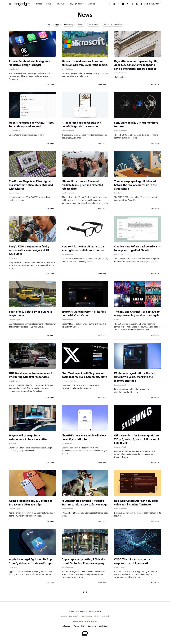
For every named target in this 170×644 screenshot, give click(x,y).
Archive (81, 612)
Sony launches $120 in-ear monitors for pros (136, 125)
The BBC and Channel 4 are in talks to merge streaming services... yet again (137, 314)
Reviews (60, 4)
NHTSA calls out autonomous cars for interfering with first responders (32, 375)
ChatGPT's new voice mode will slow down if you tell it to (84, 437)
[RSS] (142, 4)
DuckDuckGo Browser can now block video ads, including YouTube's (136, 503)
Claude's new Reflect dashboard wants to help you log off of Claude (137, 248)
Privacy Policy (95, 612)
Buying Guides (76, 4)
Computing (69, 25)
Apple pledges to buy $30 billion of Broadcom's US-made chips (31, 503)
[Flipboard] (128, 4)
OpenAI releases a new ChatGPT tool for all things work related (31, 125)
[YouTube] (123, 4)
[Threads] (132, 4)
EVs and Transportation (113, 25)
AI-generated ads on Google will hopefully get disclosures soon (81, 125)
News (48, 4)
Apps (57, 25)
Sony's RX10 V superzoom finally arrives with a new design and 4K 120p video (29, 250)
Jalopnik (66, 626)
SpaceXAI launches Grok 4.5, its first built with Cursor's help (84, 314)
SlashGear (103, 626)
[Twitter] (118, 4)
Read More (50, 85)
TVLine (76, 626)
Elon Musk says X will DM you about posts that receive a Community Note (84, 375)
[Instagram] (114, 4)
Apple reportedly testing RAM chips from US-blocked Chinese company (84, 561)
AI (49, 25)
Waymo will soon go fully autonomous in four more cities (28, 437)
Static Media (73, 616)
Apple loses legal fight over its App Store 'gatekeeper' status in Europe (31, 561)
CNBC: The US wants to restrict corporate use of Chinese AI (133, 561)
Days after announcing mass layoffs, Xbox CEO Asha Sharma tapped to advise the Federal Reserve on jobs (136, 65)
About (72, 612)
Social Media (94, 25)
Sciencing (92, 626)
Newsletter (153, 4)
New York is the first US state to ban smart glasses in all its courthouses (83, 248)
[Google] (137, 4)
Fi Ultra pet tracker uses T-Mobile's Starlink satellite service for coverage (85, 503)
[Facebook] (109, 4)
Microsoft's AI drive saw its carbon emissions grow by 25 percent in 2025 (85, 63)
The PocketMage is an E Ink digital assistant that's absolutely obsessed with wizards (31, 185)
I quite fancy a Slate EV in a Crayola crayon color (30, 314)
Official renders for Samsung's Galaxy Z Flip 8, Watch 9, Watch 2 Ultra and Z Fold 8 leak (137, 439)
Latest (39, 4)
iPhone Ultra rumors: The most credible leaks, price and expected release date (82, 185)
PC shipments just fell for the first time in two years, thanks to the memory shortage (135, 377)
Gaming (91, 4)
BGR (83, 626)
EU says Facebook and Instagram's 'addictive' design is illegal (30, 63)
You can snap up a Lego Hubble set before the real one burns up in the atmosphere (136, 185)
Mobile (81, 25)
